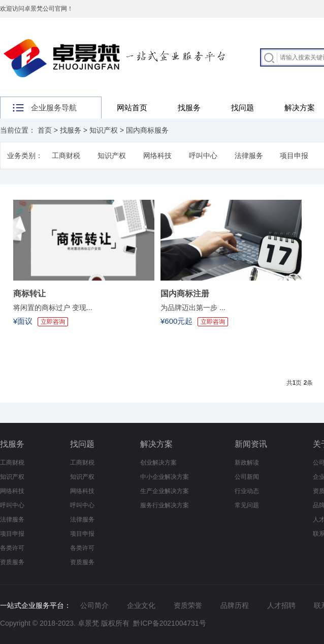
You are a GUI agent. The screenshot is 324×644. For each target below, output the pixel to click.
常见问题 (247, 505)
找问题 (242, 108)
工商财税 (66, 156)
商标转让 (29, 294)
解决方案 (156, 444)
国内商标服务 (147, 130)
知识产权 (104, 130)
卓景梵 (88, 623)
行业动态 (247, 491)
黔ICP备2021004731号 (169, 623)
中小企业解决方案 (165, 477)
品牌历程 (235, 605)
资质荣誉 (188, 605)
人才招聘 (281, 605)
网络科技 (157, 156)
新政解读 (247, 463)
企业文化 (141, 605)
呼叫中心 (203, 156)
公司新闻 (247, 477)
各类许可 (12, 548)
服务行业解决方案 (165, 505)
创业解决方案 (158, 463)
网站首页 (132, 108)
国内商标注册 (185, 294)
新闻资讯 (251, 444)
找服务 (189, 108)
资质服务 (12, 562)
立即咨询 (53, 322)
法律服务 (249, 156)
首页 (45, 130)
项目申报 (294, 156)
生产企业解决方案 (165, 491)
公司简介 (94, 605)
